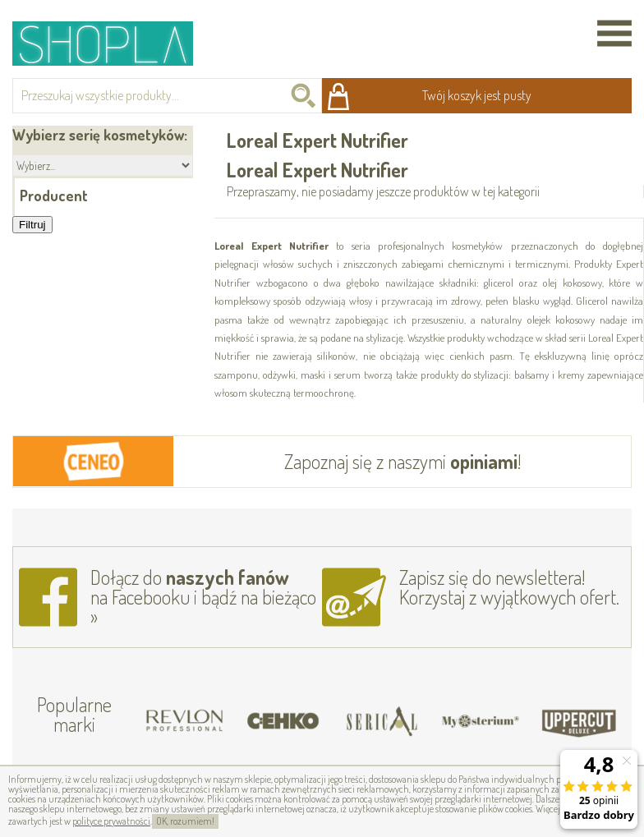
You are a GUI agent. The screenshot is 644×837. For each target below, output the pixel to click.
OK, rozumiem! (185, 821)
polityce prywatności (111, 821)
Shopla (114, 43)
